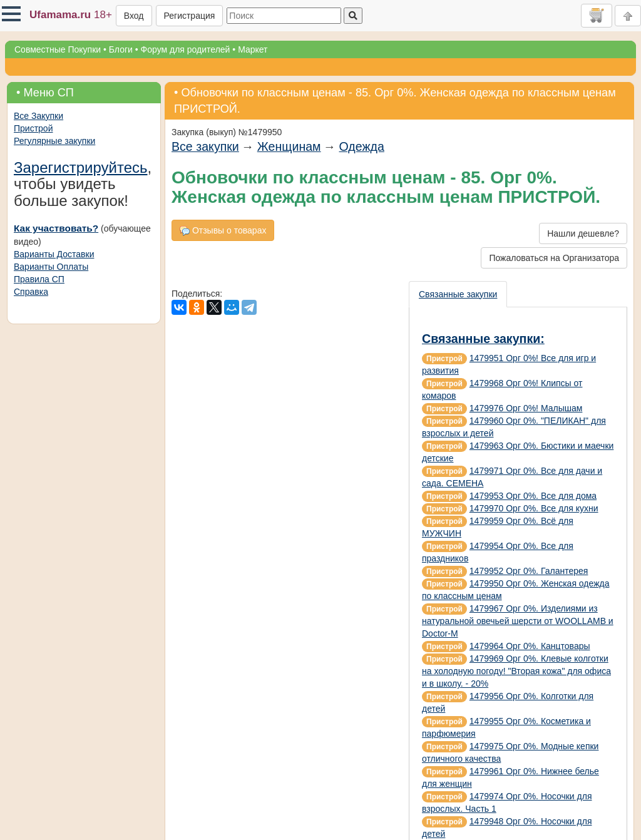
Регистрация (190, 16)
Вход (134, 16)
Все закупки (205, 146)
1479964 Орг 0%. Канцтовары (530, 646)
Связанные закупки (458, 294)
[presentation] (459, 294)
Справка (31, 292)
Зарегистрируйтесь (81, 167)
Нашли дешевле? (583, 233)
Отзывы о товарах (223, 231)
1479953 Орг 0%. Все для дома (533, 496)
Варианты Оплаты (51, 267)
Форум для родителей (186, 49)
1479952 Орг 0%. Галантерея (529, 571)
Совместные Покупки (58, 49)
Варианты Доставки (54, 254)
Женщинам (289, 146)
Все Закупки (38, 116)
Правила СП (39, 279)
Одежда (362, 146)
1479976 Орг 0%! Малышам (526, 408)
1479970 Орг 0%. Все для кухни (534, 508)
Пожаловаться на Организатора (554, 258)
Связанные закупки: (483, 339)
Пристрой (33, 128)
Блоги (121, 49)
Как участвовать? (56, 228)
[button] (11, 14)
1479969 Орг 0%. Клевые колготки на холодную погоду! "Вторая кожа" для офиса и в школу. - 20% (516, 671)
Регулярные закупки (54, 141)
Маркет (253, 49)
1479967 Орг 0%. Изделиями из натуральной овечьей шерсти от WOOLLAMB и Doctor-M (518, 621)
